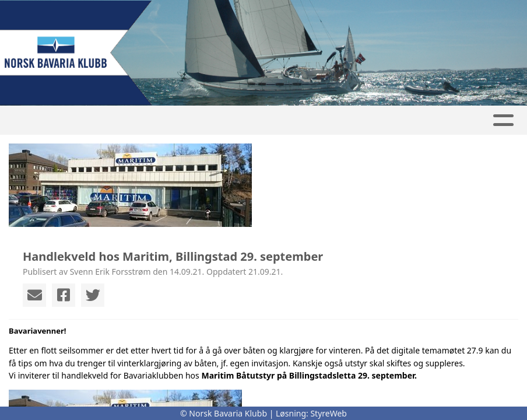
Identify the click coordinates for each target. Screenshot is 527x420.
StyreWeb (329, 413)
